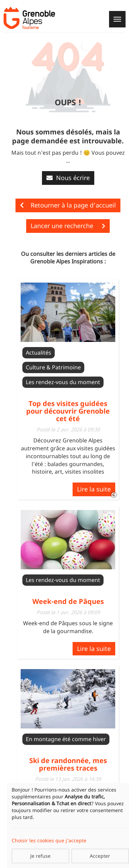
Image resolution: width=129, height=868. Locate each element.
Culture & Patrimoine (53, 367)
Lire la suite (94, 489)
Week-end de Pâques (68, 601)
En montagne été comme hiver (66, 739)
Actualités (39, 353)
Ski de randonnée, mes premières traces (68, 764)
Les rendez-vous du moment (63, 382)
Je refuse (40, 856)
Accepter (100, 856)
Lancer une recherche (68, 226)
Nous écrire (68, 178)
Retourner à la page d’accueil (68, 205)
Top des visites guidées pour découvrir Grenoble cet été (68, 411)
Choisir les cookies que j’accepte (49, 840)
